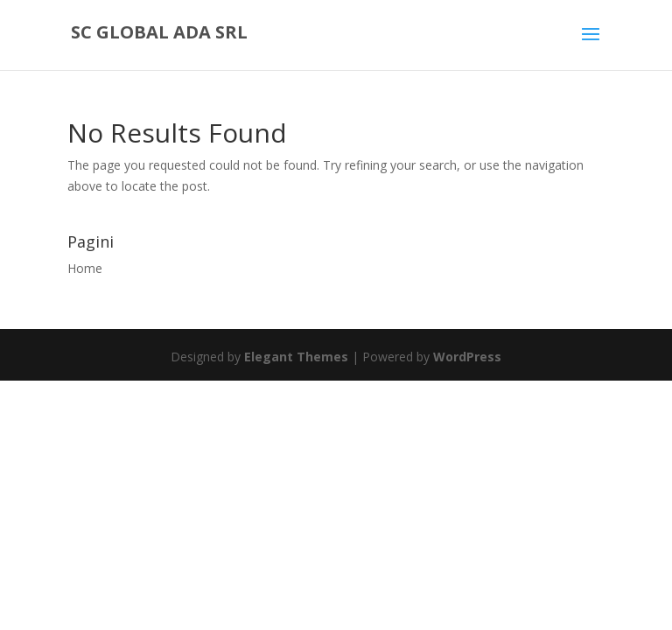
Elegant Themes (296, 357)
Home (85, 268)
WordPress (467, 357)
